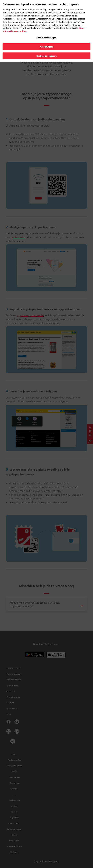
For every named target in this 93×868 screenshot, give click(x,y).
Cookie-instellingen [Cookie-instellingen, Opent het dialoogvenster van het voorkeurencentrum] (46, 33)
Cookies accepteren (46, 51)
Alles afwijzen (47, 42)
